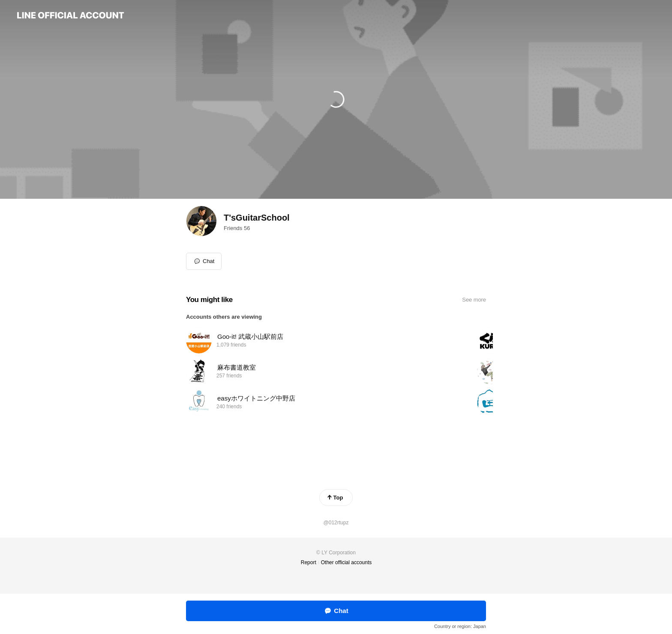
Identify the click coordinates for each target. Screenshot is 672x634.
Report (309, 562)
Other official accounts (346, 562)
